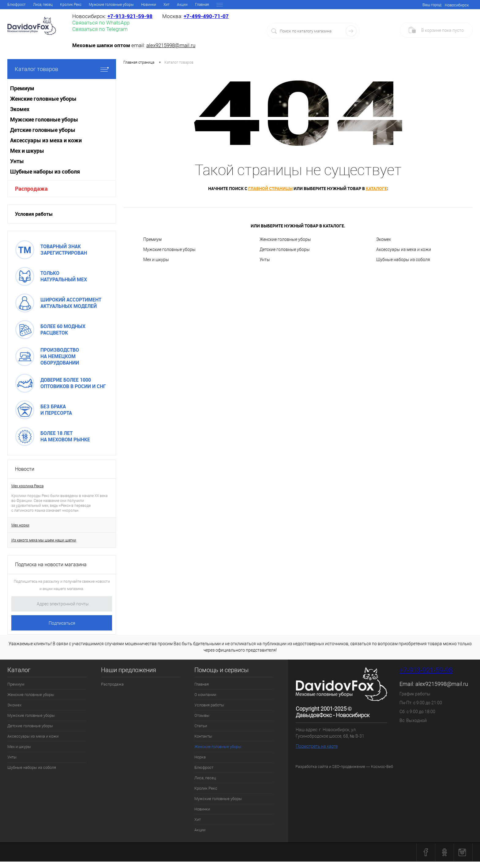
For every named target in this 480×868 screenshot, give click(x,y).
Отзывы (100, 5)
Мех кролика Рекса (27, 486)
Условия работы (71, 5)
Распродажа (31, 189)
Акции (200, 830)
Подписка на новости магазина (51, 565)
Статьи (120, 5)
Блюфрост (204, 767)
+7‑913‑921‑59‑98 (130, 16)
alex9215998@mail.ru (171, 45)
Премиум (152, 239)
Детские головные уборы (285, 249)
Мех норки (20, 525)
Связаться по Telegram (100, 29)
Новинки (202, 809)
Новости (25, 469)
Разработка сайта (312, 767)
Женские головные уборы (180, 5)
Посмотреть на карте (317, 746)
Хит (198, 819)
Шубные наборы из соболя (403, 260)
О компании (39, 5)
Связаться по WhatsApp (101, 23)
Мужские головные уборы (169, 249)
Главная (14, 5)
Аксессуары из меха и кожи (404, 249)
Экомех (384, 239)
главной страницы (270, 188)
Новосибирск (457, 5)
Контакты (142, 5)
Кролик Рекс (206, 788)
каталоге (376, 188)
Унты (265, 260)
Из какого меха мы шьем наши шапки (44, 540)
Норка (215, 5)
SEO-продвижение (349, 767)
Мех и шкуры (156, 260)
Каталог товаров (62, 69)
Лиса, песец (205, 778)
